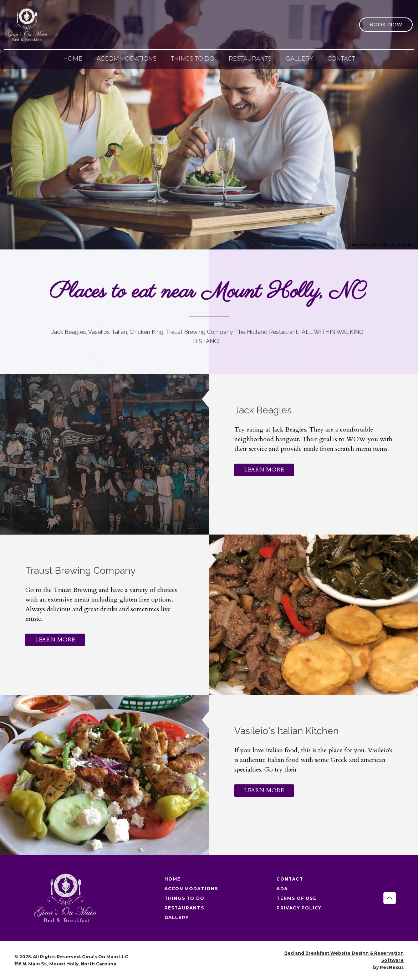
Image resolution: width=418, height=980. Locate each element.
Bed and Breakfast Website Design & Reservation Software (344, 957)
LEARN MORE (264, 470)
